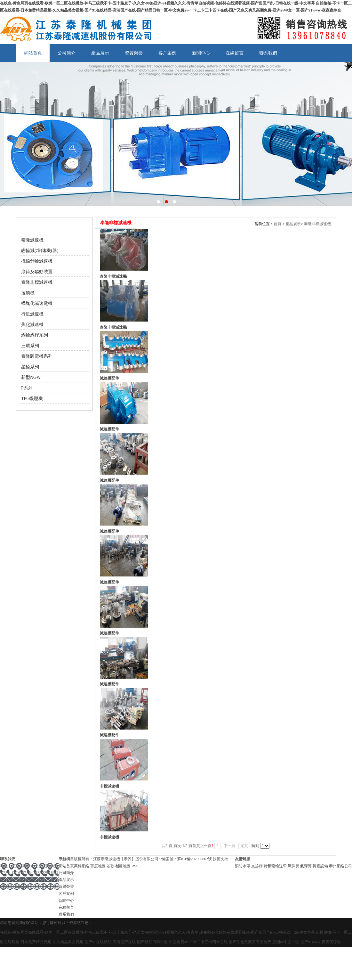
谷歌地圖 (114, 866)
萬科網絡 (82, 866)
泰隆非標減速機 (37, 282)
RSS (135, 866)
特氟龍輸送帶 (276, 866)
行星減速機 (32, 314)
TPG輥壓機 (32, 399)
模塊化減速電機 (37, 303)
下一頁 (229, 846)
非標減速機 (109, 786)
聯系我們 (268, 53)
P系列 (27, 388)
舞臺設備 (321, 866)
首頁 (277, 224)
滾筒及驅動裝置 (37, 272)
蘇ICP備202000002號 (195, 859)
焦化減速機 (32, 325)
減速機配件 (109, 378)
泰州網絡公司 (340, 866)
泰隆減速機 (32, 240)
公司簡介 (67, 53)
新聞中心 (201, 53)
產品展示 (100, 53)
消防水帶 (243, 866)
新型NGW (31, 377)
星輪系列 (30, 367)
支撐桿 (257, 866)
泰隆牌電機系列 (37, 356)
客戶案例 (167, 53)
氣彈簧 (294, 866)
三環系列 (30, 346)
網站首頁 (33, 53)
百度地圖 (98, 866)
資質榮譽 (134, 53)
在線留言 (235, 53)
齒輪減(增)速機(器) (40, 251)
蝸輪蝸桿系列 (35, 335)
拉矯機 (28, 293)
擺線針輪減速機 (37, 261)
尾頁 (244, 846)
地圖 (127, 866)
